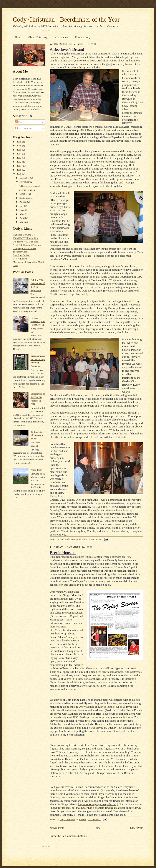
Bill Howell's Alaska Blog (26, 242)
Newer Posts (57, 828)
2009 (19, 174)
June (22, 210)
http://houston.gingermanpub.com (97, 804)
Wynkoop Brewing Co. (24, 235)
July (22, 206)
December (25, 178)
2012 (19, 162)
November (25, 182)
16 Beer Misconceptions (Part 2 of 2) (38, 321)
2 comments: (96, 539)
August (23, 202)
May (22, 214)
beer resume (82, 64)
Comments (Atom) (76, 836)
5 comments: (94, 819)
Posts (19, 122)
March (23, 222)
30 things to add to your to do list (37, 435)
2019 (19, 142)
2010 (19, 170)
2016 (19, 146)
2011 (19, 166)
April (22, 218)
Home (18, 37)
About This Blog (38, 37)
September (25, 198)
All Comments (24, 129)
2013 (19, 158)
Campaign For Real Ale (24, 248)
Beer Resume (61, 37)
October (24, 194)
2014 (19, 154)
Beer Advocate (20, 259)
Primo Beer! (36, 470)
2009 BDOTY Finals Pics (25, 238)
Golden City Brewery (106, 308)
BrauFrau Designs (22, 255)
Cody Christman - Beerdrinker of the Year (66, 19)
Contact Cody (83, 37)
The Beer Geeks (21, 252)
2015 (19, 150)
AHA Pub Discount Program (27, 245)
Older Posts (137, 828)
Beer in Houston (27, 190)
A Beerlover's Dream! (30, 186)
